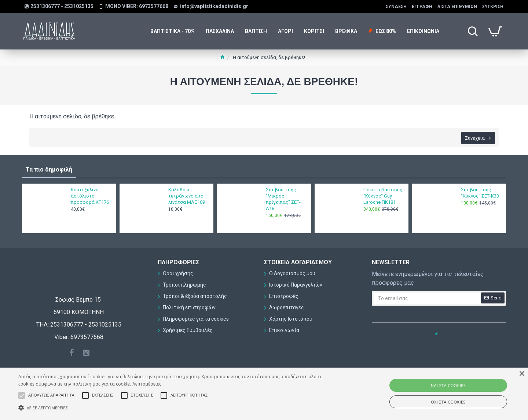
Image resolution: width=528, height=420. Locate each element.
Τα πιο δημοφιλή (49, 170)
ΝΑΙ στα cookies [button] (448, 385)
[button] (178, 408)
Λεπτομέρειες (147, 384)
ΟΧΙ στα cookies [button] (448, 402)
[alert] (264, 394)
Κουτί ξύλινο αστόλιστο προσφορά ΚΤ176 (90, 196)
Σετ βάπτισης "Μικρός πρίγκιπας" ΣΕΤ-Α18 (283, 199)
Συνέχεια (475, 138)
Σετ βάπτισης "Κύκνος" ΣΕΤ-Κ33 (480, 193)
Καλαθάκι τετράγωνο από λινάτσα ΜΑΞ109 (187, 196)
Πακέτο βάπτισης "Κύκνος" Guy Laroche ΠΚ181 (383, 196)
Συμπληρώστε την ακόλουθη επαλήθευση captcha (397, 342)
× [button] (522, 374)
